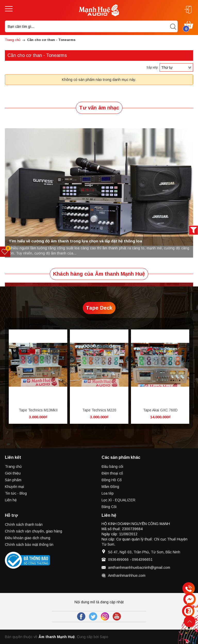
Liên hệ (11, 500)
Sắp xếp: (152, 67)
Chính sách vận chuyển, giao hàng (34, 531)
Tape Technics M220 (99, 410)
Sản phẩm (13, 480)
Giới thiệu (13, 473)
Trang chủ (13, 467)
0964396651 (142, 560)
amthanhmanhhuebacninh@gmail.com (139, 567)
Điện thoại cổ (112, 473)
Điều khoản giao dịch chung (28, 538)
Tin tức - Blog (16, 493)
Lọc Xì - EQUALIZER (118, 500)
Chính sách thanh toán (24, 524)
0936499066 (118, 560)
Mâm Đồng (110, 487)
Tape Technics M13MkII (38, 410)
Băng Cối (109, 507)
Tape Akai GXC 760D (160, 410)
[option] (99, 187)
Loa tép (108, 493)
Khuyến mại (14, 487)
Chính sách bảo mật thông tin (29, 545)
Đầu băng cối (112, 467)
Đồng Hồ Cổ (112, 480)
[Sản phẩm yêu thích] (5, 252)
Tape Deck (99, 308)
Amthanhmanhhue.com (127, 575)
